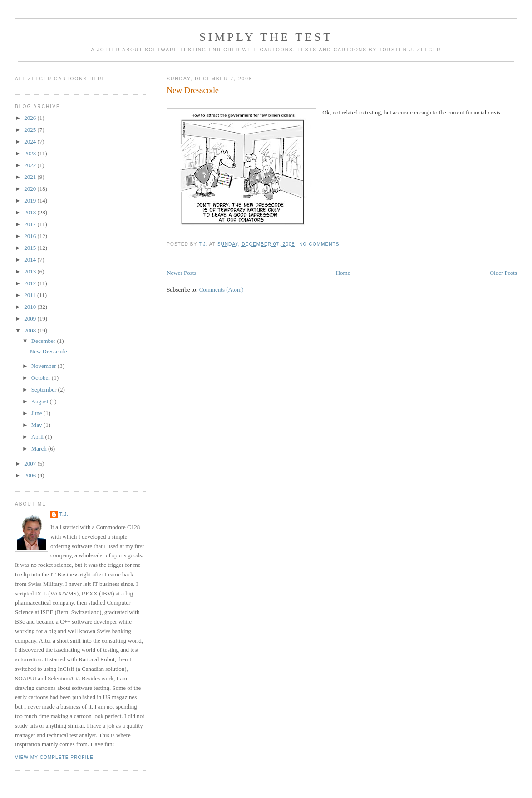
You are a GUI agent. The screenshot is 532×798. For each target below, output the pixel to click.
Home (343, 273)
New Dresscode (193, 90)
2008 (31, 330)
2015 (31, 248)
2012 (31, 283)
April (38, 437)
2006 (31, 475)
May (37, 425)
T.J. (64, 514)
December (44, 341)
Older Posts (503, 273)
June (37, 413)
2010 (31, 307)
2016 (31, 236)
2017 (31, 224)
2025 (31, 130)
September (45, 389)
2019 (31, 201)
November (44, 366)
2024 (31, 141)
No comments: (321, 244)
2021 (31, 177)
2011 (31, 295)
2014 (31, 260)
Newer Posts (181, 273)
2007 (31, 463)
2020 (31, 189)
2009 (31, 319)
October (42, 378)
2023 (31, 153)
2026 (31, 118)
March (40, 449)
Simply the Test (266, 37)
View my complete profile (54, 757)
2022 (31, 165)
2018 (31, 212)
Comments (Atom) (222, 290)
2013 (31, 271)
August (41, 401)
